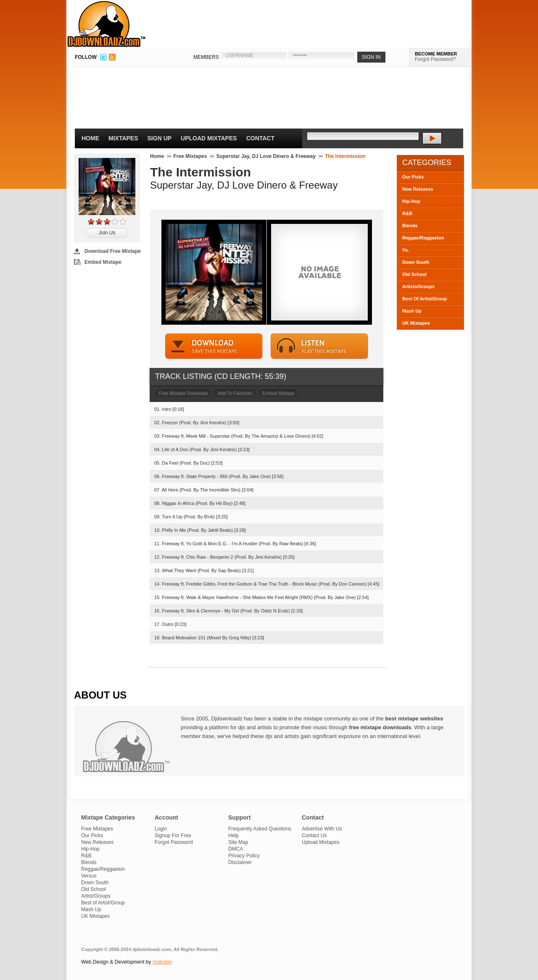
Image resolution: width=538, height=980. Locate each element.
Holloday (162, 962)
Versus (89, 876)
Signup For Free (173, 835)
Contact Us (314, 835)
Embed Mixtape (103, 262)
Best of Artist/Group (103, 903)
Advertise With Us (322, 829)
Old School (414, 274)
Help (233, 835)
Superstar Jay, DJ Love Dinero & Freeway (266, 156)
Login (161, 829)
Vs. (406, 250)
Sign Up (160, 138)
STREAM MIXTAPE (319, 346)
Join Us (107, 233)
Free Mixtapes (190, 156)
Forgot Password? (435, 59)
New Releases (418, 189)
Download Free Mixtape (113, 251)
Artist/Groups (96, 896)
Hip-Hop (411, 201)
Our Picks (413, 177)
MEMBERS (206, 57)
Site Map (238, 842)
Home (90, 138)
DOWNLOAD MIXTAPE (214, 346)
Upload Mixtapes (209, 138)
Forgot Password (174, 842)
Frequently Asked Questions (260, 829)
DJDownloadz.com (107, 24)
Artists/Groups (418, 286)
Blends (410, 226)
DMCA (236, 849)
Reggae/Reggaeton (423, 238)
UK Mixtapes (416, 323)
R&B (407, 213)
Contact (260, 138)
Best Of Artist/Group (425, 299)
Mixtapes (123, 138)
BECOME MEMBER (436, 54)
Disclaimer (240, 862)
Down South (416, 262)
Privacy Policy (244, 856)
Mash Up (412, 311)
